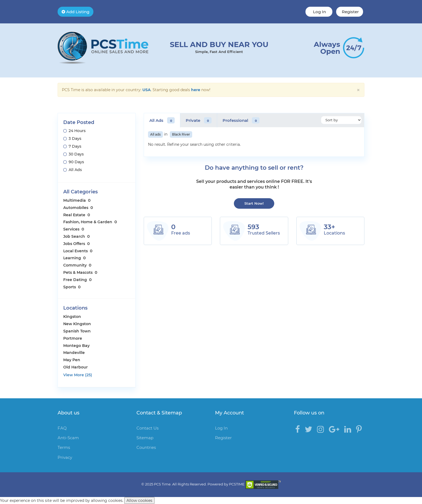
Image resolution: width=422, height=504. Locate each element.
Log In (319, 12)
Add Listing (75, 12)
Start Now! (254, 203)
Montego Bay (76, 346)
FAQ (62, 428)
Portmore (73, 338)
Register (350, 12)
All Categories (80, 192)
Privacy (65, 457)
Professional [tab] (241, 120)
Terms (64, 447)
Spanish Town (77, 331)
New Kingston (77, 324)
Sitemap (145, 438)
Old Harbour (75, 367)
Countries (146, 447)
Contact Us (147, 428)
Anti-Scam (68, 438)
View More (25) (78, 375)
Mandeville (74, 353)
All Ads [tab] (162, 120)
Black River (181, 134)
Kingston (72, 317)
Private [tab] (199, 120)
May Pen (72, 360)
